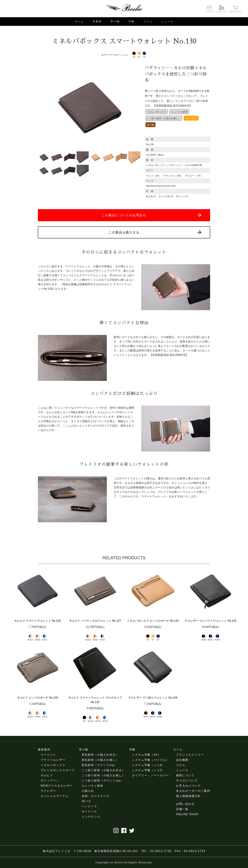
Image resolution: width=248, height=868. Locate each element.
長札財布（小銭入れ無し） (100, 760)
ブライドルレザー (53, 760)
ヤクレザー (48, 791)
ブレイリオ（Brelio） (124, 9)
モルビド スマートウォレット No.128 (37, 621)
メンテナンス (91, 817)
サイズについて (187, 781)
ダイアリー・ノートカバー (151, 775)
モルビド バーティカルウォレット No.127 (95, 621)
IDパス (86, 801)
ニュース (167, 21)
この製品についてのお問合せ (151, 215)
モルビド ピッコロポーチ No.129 (37, 698)
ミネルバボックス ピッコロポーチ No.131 (153, 621)
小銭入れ (88, 791)
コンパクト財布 (179, 112)
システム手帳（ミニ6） (148, 765)
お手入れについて (188, 786)
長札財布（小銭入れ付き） (100, 755)
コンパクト (191, 118)
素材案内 (44, 750)
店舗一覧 (182, 809)
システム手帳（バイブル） (151, 760)
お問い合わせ (185, 804)
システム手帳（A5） (146, 755)
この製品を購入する (155, 232)
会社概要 (182, 760)
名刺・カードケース (96, 796)
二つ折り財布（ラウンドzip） (102, 781)
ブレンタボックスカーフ (58, 770)
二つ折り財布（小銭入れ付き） (103, 770)
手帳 (131, 21)
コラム (148, 21)
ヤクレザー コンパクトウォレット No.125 (210, 621)
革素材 (97, 21)
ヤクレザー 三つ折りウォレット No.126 (153, 698)
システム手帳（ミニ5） (148, 770)
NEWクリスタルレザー (57, 786)
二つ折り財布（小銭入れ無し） (164, 118)
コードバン (48, 755)
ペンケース (89, 806)
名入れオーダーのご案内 (193, 791)
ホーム (79, 21)
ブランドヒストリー (190, 755)
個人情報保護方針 (188, 796)
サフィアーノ (50, 781)
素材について (185, 775)
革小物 (115, 21)
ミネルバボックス (157, 112)
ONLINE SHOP (187, 814)
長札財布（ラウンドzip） (99, 765)
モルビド (47, 775)
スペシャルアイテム (55, 796)
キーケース (89, 811)
